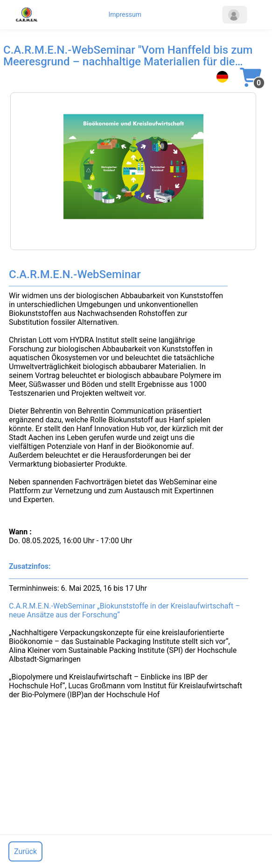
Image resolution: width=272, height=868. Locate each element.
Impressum (125, 14)
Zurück (25, 851)
